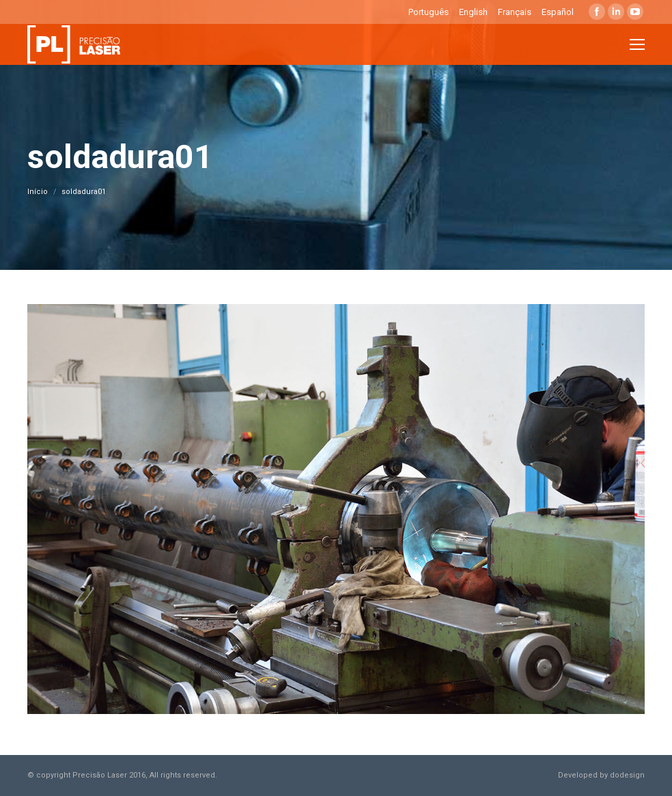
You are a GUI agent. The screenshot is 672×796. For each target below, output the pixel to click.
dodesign (627, 775)
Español (558, 12)
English (473, 12)
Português (429, 12)
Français (515, 12)
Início (38, 192)
